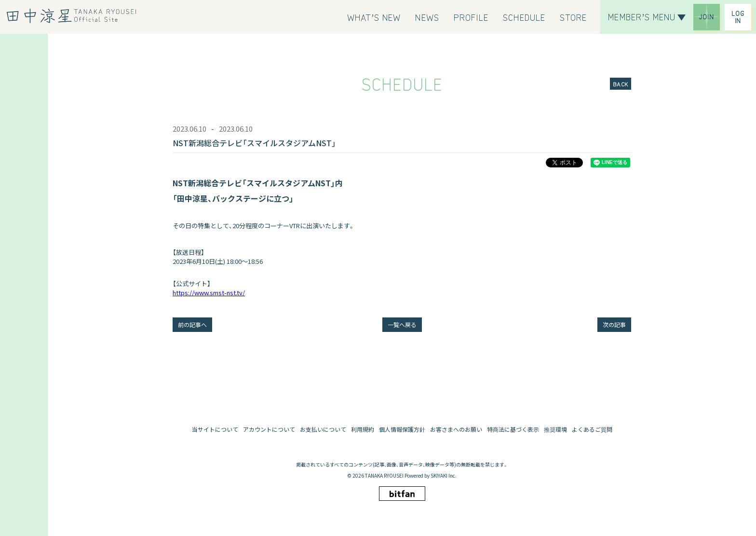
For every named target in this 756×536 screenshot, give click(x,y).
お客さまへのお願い (456, 429)
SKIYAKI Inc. (444, 475)
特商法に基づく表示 (513, 429)
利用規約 (363, 429)
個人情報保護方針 (402, 429)
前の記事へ (192, 324)
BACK (621, 84)
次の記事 (614, 324)
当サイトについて (215, 429)
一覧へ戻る (402, 324)
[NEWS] (427, 17)
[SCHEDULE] (524, 17)
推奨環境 (555, 429)
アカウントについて (269, 429)
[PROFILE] (471, 17)
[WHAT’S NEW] (374, 17)
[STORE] (573, 17)
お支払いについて (323, 429)
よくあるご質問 (592, 429)
